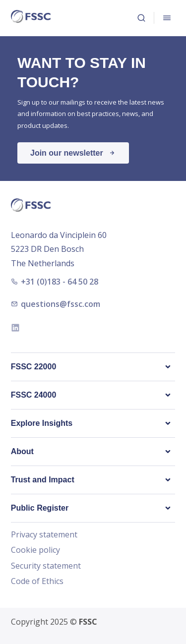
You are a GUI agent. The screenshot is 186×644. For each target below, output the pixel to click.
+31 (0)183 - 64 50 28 (55, 282)
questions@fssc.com (56, 304)
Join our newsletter (67, 153)
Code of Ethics (37, 582)
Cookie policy (35, 550)
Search (141, 18)
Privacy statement (44, 535)
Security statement (46, 566)
